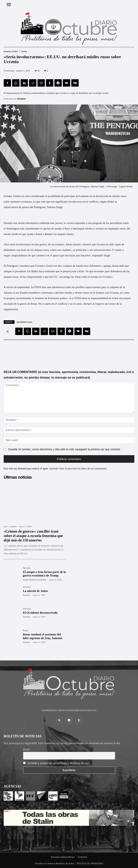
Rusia (24, 52)
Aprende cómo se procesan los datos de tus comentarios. (78, 469)
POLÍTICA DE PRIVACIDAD (90, 863)
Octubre (21, 99)
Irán (5, 527)
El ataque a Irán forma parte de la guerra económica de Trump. (44, 574)
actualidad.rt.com (25, 322)
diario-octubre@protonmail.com (77, 710)
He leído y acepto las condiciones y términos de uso (58, 763)
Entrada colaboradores (63, 857)
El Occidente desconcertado (40, 613)
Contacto (83, 857)
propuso (11, 298)
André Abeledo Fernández (35, 580)
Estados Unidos (11, 52)
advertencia (58, 287)
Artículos (27, 568)
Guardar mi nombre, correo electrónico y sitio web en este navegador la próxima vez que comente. (64, 449)
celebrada (44, 223)
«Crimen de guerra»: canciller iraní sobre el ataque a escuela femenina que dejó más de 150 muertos (33, 536)
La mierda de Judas (35, 591)
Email (26, 749)
